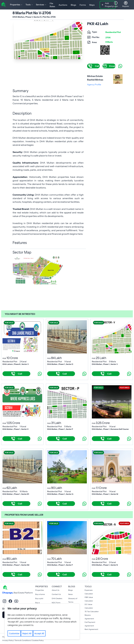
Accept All (39, 633)
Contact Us (56, 594)
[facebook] (10, 601)
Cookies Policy (38, 640)
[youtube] (16, 601)
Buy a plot (39, 598)
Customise (14, 633)
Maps (92, 5)
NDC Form (56, 603)
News (70, 594)
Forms (83, 5)
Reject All (27, 633)
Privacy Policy (8, 640)
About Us (56, 590)
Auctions (63, 5)
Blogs (73, 5)
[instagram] (4, 601)
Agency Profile (94, 85)
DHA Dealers (57, 598)
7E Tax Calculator (92, 611)
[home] (3, 4)
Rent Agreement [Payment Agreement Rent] (91, 629)
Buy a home (40, 594)
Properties (40, 590)
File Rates (52, 5)
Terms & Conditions (23, 640)
